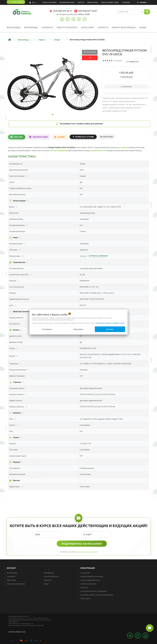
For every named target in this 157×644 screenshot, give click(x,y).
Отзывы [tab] (61, 137)
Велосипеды (12, 573)
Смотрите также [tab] (40, 137)
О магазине (85, 573)
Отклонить (47, 329)
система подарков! (59, 150)
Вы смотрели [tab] (107, 137)
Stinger (57, 40)
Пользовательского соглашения (87, 552)
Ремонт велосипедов (16, 584)
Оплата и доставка (88, 584)
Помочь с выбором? (98, 256)
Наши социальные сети (90, 580)
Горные (41, 40)
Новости (84, 588)
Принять (110, 329)
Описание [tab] (18, 137)
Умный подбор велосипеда (92, 577)
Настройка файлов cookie (17, 632)
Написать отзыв (85, 137)
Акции (46, 584)
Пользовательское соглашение (94, 591)
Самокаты (11, 577)
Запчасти (48, 580)
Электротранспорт (51, 577)
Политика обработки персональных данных (98, 595)
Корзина (143, 2)
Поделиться (132, 62)
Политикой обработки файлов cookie (110, 323)
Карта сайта (85, 599)
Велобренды (49, 573)
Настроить (78, 329)
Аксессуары (12, 580)
